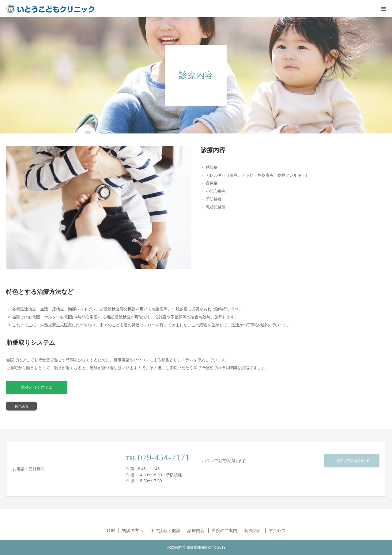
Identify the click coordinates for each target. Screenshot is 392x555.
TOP (111, 531)
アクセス (277, 531)
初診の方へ (133, 531)
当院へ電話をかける (352, 461)
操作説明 (21, 406)
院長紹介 (253, 531)
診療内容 (196, 531)
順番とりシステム (37, 387)
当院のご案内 (224, 531)
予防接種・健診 (165, 531)
